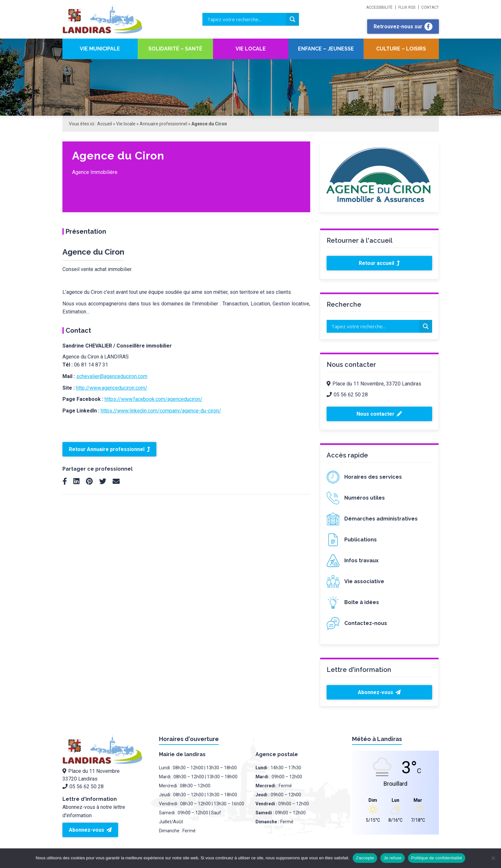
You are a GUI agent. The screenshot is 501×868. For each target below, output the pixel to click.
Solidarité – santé (175, 49)
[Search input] (246, 19)
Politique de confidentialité (437, 858)
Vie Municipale (100, 49)
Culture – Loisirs (401, 49)
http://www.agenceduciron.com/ (112, 388)
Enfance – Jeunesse (326, 49)
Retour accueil (379, 263)
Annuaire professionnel (163, 124)
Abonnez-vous (379, 692)
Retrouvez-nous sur (403, 27)
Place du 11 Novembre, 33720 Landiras (374, 384)
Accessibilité (379, 7)
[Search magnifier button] (292, 19)
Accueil (105, 124)
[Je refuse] (493, 858)
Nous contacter (379, 414)
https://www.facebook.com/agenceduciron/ (153, 399)
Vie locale (251, 49)
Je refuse (393, 858)
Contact (430, 7)
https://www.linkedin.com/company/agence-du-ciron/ (161, 411)
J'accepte (365, 858)
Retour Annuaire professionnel (109, 449)
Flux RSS (407, 7)
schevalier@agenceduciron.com (112, 376)
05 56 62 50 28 (347, 395)
